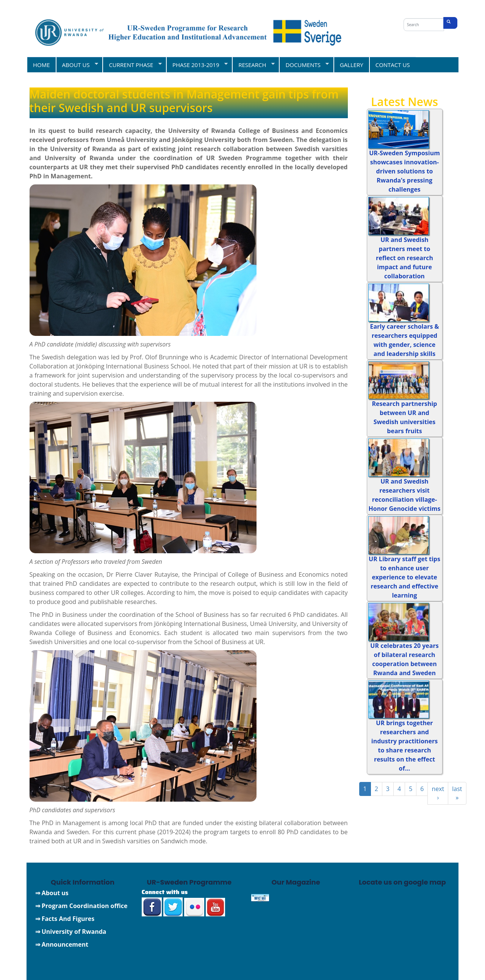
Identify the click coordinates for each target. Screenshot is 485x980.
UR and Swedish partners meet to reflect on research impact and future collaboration (404, 258)
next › (438, 793)
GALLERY (352, 65)
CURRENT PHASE (132, 65)
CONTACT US (393, 65)
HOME (41, 65)
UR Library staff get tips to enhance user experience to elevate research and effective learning (404, 577)
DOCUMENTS (304, 65)
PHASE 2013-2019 (197, 65)
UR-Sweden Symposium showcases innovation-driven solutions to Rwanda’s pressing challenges (404, 171)
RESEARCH (253, 65)
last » (457, 793)
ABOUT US (77, 65)
